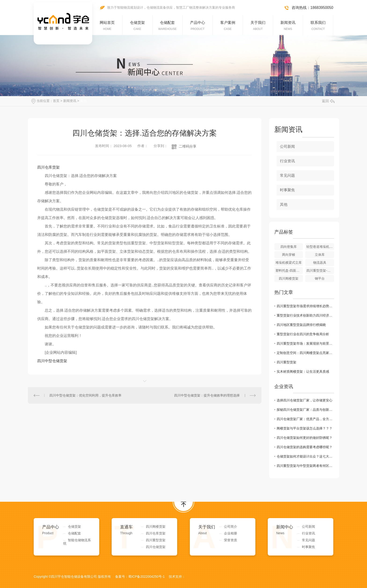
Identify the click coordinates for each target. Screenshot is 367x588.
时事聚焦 (287, 190)
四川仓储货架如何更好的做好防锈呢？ (305, 438)
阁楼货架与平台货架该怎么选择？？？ (305, 428)
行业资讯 (287, 161)
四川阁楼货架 (289, 278)
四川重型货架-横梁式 (320, 271)
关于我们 (258, 26)
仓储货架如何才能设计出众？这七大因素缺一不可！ (305, 456)
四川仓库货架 (48, 167)
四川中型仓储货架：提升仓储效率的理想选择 (207, 395)
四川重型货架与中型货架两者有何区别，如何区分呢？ (305, 466)
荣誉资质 (231, 540)
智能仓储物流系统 (77, 542)
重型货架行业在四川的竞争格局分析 (303, 334)
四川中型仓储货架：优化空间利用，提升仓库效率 (85, 395)
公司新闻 (287, 146)
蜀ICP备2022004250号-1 (147, 577)
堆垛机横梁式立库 (289, 263)
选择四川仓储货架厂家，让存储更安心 (305, 400)
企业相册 (231, 533)
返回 (328, 101)
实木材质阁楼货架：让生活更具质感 (303, 372)
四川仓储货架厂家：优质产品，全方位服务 (305, 419)
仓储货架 (137, 26)
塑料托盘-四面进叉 (289, 271)
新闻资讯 (288, 26)
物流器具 (320, 263)
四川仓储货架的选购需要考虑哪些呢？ (305, 447)
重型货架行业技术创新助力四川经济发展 (305, 315)
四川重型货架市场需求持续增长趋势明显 (305, 306)
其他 (83, 101)
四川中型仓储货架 (52, 361)
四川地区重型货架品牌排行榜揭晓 (301, 325)
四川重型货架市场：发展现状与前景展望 (305, 343)
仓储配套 (167, 26)
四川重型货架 (286, 362)
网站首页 (107, 26)
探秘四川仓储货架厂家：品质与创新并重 (305, 410)
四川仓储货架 (156, 547)
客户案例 (228, 26)
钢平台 (320, 278)
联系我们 (318, 26)
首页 (56, 101)
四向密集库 (289, 247)
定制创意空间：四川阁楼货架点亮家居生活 (305, 353)
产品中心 (198, 26)
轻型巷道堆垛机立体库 (320, 247)
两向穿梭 (289, 255)
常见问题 (287, 175)
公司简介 (231, 527)
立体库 (320, 255)
